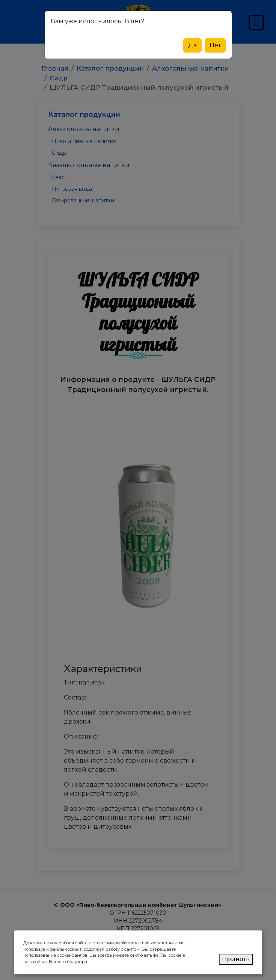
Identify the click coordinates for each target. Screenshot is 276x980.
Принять (236, 959)
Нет (215, 45)
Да (192, 45)
